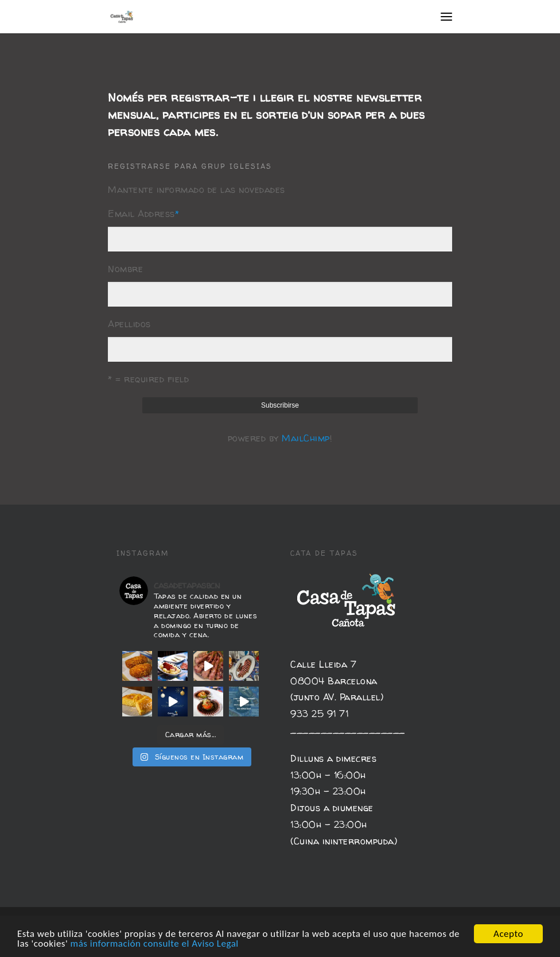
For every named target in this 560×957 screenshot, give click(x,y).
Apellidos (129, 324)
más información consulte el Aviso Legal (155, 944)
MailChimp (306, 438)
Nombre (125, 269)
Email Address (143, 214)
